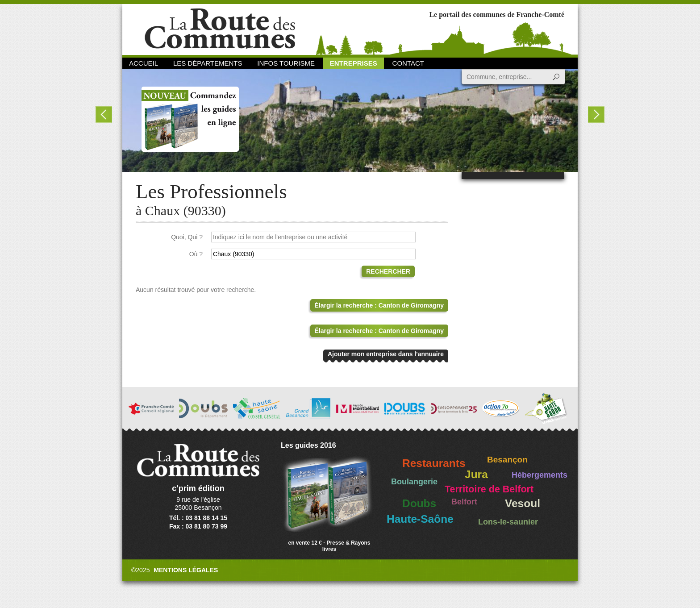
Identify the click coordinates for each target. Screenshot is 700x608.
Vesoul (523, 503)
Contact (408, 63)
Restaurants (434, 463)
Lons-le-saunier (508, 522)
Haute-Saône (420, 519)
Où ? (196, 254)
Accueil (144, 63)
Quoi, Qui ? (187, 237)
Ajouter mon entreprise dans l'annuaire (386, 354)
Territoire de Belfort (489, 489)
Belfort (464, 502)
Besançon (507, 460)
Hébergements (540, 475)
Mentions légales (186, 570)
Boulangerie (414, 482)
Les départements (208, 63)
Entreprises (354, 63)
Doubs (419, 503)
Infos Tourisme (286, 63)
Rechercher (388, 271)
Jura (476, 474)
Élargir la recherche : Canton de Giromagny (379, 305)
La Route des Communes (220, 29)
